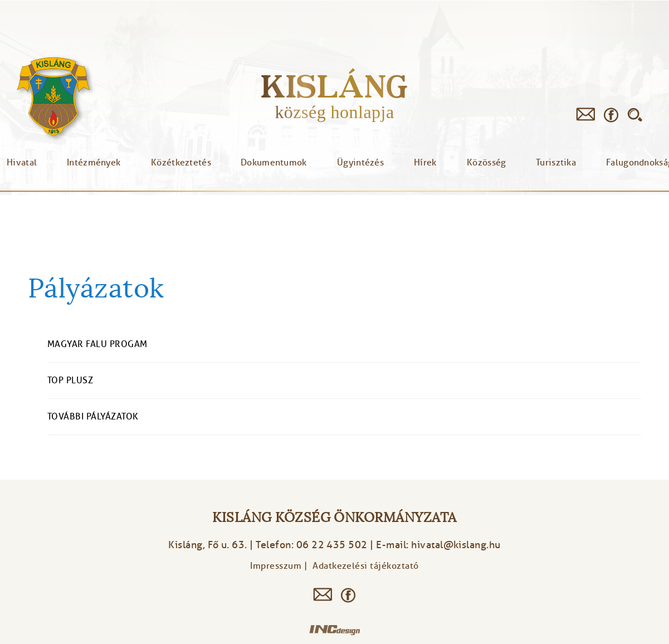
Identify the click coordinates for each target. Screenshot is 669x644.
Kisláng (334, 86)
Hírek (425, 163)
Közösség (486, 163)
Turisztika (556, 163)
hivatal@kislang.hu (456, 545)
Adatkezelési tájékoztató (366, 566)
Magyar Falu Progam (97, 344)
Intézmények (94, 163)
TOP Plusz (70, 380)
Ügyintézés (360, 163)
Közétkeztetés (181, 163)
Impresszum (276, 566)
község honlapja (334, 112)
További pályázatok (93, 417)
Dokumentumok (274, 163)
